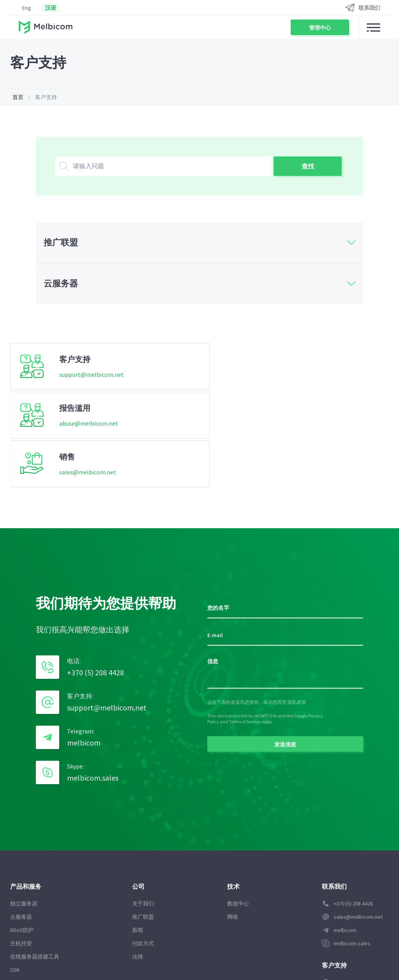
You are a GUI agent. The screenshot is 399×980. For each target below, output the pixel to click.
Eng (26, 8)
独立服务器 (24, 806)
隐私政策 (297, 604)
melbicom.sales (93, 680)
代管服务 (21, 898)
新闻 (137, 832)
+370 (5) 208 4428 (95, 574)
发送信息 (285, 646)
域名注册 (21, 885)
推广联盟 (142, 819)
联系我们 (369, 8)
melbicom (84, 645)
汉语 (51, 8)
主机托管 (21, 845)
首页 (16, 97)
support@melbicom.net (92, 376)
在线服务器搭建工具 (35, 859)
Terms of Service (245, 623)
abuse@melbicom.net (215, 376)
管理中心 (320, 28)
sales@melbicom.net (340, 376)
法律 (137, 859)
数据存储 (21, 912)
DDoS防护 (22, 832)
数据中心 (236, 806)
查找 (308, 166)
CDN (15, 872)
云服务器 (21, 819)
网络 (230, 819)
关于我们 (142, 806)
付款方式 (142, 845)
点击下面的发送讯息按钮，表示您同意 (247, 604)
